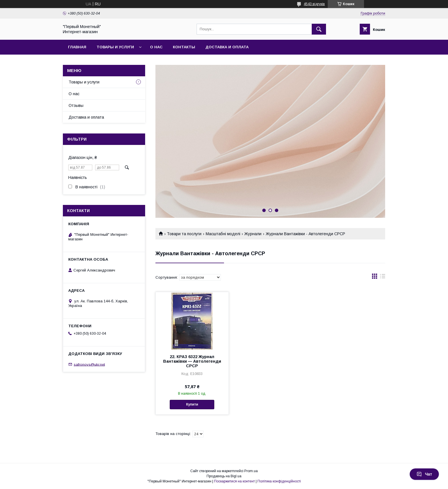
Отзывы (76, 105)
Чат (424, 474)
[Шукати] (319, 29)
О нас (156, 47)
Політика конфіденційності (279, 481)
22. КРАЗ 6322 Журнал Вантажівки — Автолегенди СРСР (192, 361)
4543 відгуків (314, 4)
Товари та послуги (184, 234)
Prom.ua (251, 471)
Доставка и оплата (227, 47)
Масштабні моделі (223, 234)
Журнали (253, 234)
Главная (77, 47)
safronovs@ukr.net (89, 364)
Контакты (184, 47)
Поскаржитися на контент (234, 481)
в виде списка (383, 278)
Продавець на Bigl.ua (224, 476)
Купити (192, 404)
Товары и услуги (115, 47)
